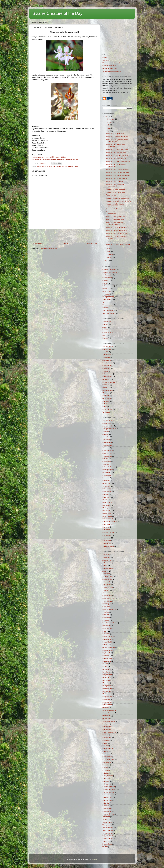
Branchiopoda (107, 442)
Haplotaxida (107, 653)
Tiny (104, 302)
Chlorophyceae (108, 451)
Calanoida (106, 590)
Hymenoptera (107, 658)
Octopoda (106, 707)
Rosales (105, 768)
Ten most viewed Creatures (112, 71)
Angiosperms (41, 166)
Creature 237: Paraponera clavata (118, 155)
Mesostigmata (107, 688)
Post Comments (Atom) (49, 248)
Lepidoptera (107, 677)
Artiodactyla (107, 582)
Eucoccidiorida (108, 642)
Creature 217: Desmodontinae (117, 228)
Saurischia (106, 779)
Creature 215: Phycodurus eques (118, 234)
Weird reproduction (109, 313)
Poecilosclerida (108, 748)
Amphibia (106, 431)
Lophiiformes (107, 680)
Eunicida (105, 645)
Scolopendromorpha (109, 789)
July (108, 125)
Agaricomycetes (108, 426)
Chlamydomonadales (110, 609)
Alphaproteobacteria (109, 429)
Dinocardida (107, 475)
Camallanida (107, 593)
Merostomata (107, 511)
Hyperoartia (106, 497)
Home (65, 244)
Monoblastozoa (108, 390)
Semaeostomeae (108, 795)
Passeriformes (107, 727)
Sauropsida (106, 538)
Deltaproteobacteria (109, 467)
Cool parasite (107, 275)
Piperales (106, 746)
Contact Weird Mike (109, 66)
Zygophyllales (107, 844)
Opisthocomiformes (109, 710)
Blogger (94, 859)
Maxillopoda (107, 508)
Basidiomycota (108, 363)
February (110, 254)
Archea (105, 327)
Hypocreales (107, 661)
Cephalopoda (107, 445)
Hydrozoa (106, 494)
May (108, 131)
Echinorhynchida (108, 637)
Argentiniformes (108, 576)
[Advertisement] (64, 236)
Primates (106, 751)
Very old (105, 308)
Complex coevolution (110, 272)
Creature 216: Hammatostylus (116, 231)
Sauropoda (106, 781)
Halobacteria (107, 489)
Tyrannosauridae (108, 833)
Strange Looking (73, 166)
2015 (107, 116)
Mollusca (106, 387)
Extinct (105, 283)
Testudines (106, 817)
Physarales (106, 740)
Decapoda (106, 620)
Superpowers (107, 299)
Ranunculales (107, 757)
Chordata (106, 368)
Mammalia (106, 505)
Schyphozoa (107, 541)
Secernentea (107, 543)
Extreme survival (108, 286)
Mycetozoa (106, 393)
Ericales (58, 166)
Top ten (109, 241)
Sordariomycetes (108, 546)
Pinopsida (106, 527)
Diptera (105, 631)
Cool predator (107, 278)
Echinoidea (106, 481)
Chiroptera (106, 607)
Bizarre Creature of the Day (58, 13)
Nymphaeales (107, 705)
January (110, 257)
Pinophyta (106, 401)
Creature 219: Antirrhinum (115, 220)
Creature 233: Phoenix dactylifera (118, 169)
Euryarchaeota (108, 377)
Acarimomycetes (108, 420)
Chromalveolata (108, 333)
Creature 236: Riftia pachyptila (117, 158)
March (109, 251)
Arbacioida (106, 574)
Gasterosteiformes (109, 647)
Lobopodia (106, 385)
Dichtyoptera (107, 626)
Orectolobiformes (108, 713)
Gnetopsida (106, 486)
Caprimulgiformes (109, 598)
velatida (105, 847)
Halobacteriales (108, 650)
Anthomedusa (107, 563)
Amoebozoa (107, 322)
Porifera (105, 407)
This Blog (106, 60)
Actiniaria (106, 555)
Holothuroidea (107, 492)
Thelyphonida (107, 825)
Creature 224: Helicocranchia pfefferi (119, 201)
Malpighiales (107, 686)
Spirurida (106, 803)
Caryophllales (107, 601)
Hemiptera (106, 656)
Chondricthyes (107, 453)
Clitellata (105, 459)
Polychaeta (106, 404)
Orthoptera (106, 718)
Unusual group (108, 305)
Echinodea (106, 634)
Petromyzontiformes (109, 732)
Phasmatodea (107, 738)
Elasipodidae (107, 639)
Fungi (104, 335)
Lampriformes (107, 675)
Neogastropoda (108, 697)
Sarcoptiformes (108, 776)
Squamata (106, 806)
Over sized (106, 294)
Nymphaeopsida (108, 519)
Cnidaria (105, 371)
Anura (105, 566)
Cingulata (106, 612)
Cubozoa (106, 464)
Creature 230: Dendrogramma (116, 178)
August (109, 122)
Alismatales (106, 557)
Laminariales (107, 669)
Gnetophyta (106, 379)
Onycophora (107, 398)
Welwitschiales (108, 839)
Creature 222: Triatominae (115, 209)
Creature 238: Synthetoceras (116, 152)
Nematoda (106, 396)
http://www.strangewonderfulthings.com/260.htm (50, 157)
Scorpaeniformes (108, 792)
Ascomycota (107, 360)
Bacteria (105, 330)
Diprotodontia (107, 628)
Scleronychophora (109, 787)
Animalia (105, 324)
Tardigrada (106, 412)
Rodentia (106, 765)
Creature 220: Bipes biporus (116, 217)
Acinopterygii (107, 423)
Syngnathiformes (108, 814)
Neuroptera (106, 699)
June (109, 128)
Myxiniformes (107, 694)
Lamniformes (107, 672)
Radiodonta (106, 754)
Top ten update (111, 195)
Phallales (106, 735)
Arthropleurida (107, 579)
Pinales (105, 743)
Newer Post (37, 244)
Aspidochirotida (108, 587)
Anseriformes (107, 560)
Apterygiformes (108, 568)
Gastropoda (107, 483)
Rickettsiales (107, 762)
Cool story (106, 280)
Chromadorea (107, 456)
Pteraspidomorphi (109, 532)
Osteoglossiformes (109, 721)
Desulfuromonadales (110, 623)
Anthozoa (106, 434)
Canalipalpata (107, 596)
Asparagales (107, 585)
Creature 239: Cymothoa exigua (117, 149)
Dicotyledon (51, 166)
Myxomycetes (107, 516)
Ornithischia (107, 716)
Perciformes (107, 729)
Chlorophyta (107, 366)
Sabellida (106, 773)
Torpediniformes (108, 828)
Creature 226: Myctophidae (116, 192)
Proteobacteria (108, 409)
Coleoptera (106, 617)
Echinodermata (108, 374)
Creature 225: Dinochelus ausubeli (118, 198)
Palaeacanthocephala (110, 522)
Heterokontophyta (109, 382)
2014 (107, 261)
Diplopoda (106, 478)
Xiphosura (106, 841)
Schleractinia (107, 784)
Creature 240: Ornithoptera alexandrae (115, 145)
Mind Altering (107, 291)
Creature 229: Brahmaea (115, 181)
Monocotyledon (108, 513)
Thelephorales (107, 822)
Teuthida (105, 819)
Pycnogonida (107, 535)
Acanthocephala (108, 346)
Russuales (106, 770)
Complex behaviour (109, 269)
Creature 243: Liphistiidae (115, 134)
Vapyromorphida (108, 836)
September (111, 119)
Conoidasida (107, 461)
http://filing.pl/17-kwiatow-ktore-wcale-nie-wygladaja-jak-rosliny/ (55, 159)
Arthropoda (106, 357)
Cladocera (106, 615)
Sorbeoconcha (107, 798)
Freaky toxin (107, 289)
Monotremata (107, 691)
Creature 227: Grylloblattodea (116, 189)
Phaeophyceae (108, 524)
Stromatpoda (107, 811)
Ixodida (105, 667)
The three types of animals (112, 63)
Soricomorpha (107, 800)
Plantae (64, 166)
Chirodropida (107, 604)
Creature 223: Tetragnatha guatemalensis (115, 205)
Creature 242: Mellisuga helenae (117, 137)
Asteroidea (106, 440)
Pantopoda (106, 724)
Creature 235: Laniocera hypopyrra (118, 161)
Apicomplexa (107, 355)
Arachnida (106, 437)
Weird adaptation (108, 310)
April (108, 248)
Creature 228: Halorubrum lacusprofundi (115, 185)
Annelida (106, 352)
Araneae (105, 571)
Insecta (105, 500)
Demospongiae (108, 470)
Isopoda (105, 664)
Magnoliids (106, 683)
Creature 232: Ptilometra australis (118, 172)
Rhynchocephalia (108, 759)
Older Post (92, 244)
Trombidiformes (108, 830)
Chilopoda (106, 448)
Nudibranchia (107, 702)
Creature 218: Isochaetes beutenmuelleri (115, 224)
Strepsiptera (107, 809)
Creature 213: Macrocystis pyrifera (118, 244)
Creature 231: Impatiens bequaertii (118, 175)
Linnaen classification (110, 68)
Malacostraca (107, 502)
